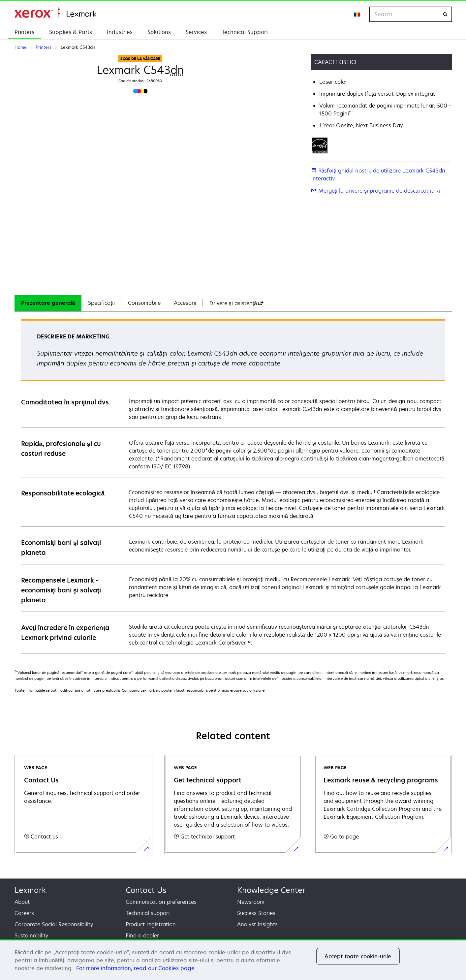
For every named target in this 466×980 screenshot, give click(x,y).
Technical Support (245, 32)
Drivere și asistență (236, 303)
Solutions (159, 32)
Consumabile (144, 303)
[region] (233, 960)
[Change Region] (357, 14)
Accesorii (185, 303)
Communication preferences (161, 902)
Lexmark (30, 890)
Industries (120, 32)
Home (55, 12)
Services (196, 32)
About (22, 902)
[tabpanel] (233, 486)
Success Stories (256, 913)
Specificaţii (101, 303)
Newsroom (251, 902)
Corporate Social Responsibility (54, 924)
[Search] (445, 14)
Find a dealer (142, 935)
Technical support (148, 913)
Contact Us (146, 890)
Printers (24, 32)
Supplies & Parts (71, 32)
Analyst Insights (257, 924)
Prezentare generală (48, 303)
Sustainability (31, 935)
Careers (24, 913)
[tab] (48, 303)
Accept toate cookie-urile (358, 956)
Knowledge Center (271, 890)
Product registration (151, 924)
